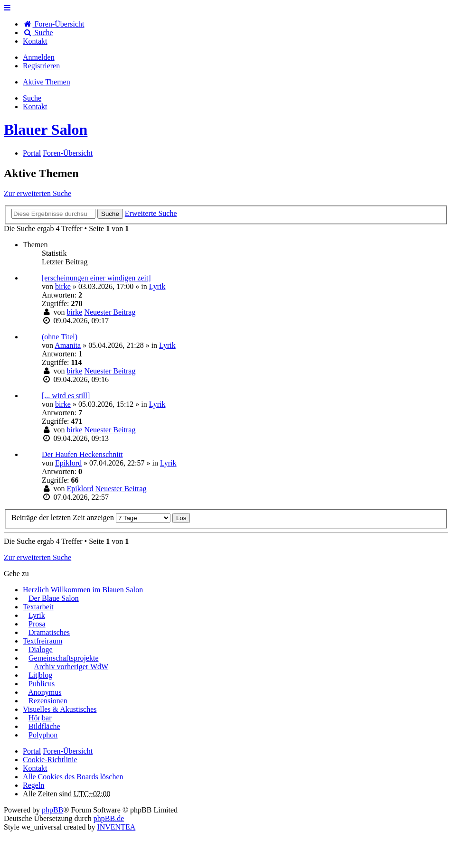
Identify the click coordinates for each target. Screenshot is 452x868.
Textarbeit (38, 607)
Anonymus (45, 692)
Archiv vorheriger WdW (71, 667)
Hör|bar (40, 718)
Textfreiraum (42, 641)
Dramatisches (49, 632)
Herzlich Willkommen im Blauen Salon (83, 590)
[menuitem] (35, 41)
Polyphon (43, 735)
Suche (110, 214)
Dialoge (41, 649)
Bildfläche (44, 726)
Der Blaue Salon (54, 598)
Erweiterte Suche (151, 213)
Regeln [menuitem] (33, 785)
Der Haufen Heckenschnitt (82, 454)
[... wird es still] (66, 396)
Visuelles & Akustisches (60, 709)
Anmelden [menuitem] (39, 57)
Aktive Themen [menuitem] (47, 82)
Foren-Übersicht (68, 751)
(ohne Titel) (60, 337)
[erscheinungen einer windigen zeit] (96, 278)
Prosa (37, 624)
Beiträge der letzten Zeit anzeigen (91, 518)
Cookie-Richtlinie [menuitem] (50, 760)
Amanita (68, 345)
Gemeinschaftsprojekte (64, 658)
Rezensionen (48, 701)
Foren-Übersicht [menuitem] (53, 24)
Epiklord (68, 463)
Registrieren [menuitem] (41, 66)
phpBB (52, 810)
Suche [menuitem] (38, 33)
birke (63, 286)
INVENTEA (116, 827)
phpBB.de (109, 818)
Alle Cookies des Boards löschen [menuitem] (73, 777)
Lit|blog (40, 675)
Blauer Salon (46, 130)
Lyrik (157, 286)
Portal (32, 153)
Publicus (42, 684)
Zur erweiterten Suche (38, 193)
